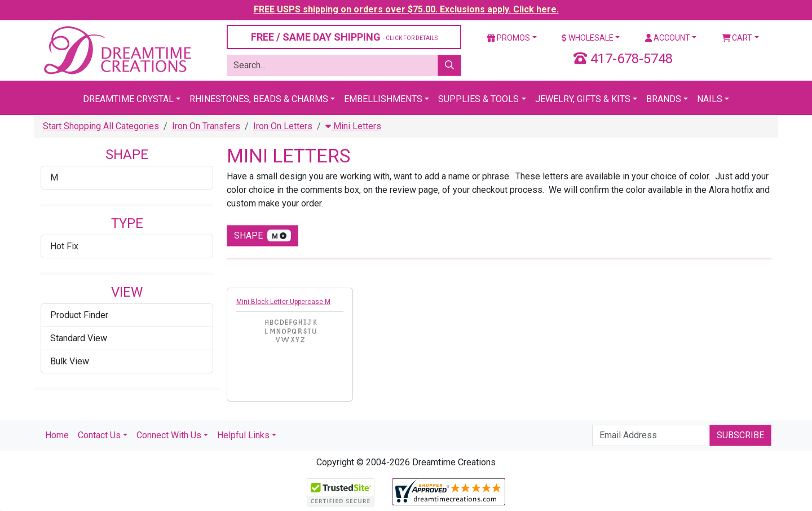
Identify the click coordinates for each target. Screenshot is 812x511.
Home (57, 435)
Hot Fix (64, 246)
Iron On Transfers (206, 126)
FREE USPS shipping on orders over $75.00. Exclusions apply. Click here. (406, 9)
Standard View (79, 338)
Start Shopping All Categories (101, 126)
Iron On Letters (283, 126)
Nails (710, 99)
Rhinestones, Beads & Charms (259, 99)
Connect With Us (169, 435)
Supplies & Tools (478, 99)
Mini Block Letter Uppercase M (283, 302)
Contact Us (99, 435)
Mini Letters (353, 126)
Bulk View (70, 361)
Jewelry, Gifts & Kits (583, 99)
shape (262, 235)
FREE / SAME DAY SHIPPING (344, 37)
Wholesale (588, 38)
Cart (737, 38)
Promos (509, 38)
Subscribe (740, 435)
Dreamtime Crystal (128, 99)
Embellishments (383, 99)
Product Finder (79, 315)
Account (668, 38)
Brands (664, 99)
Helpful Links (243, 435)
